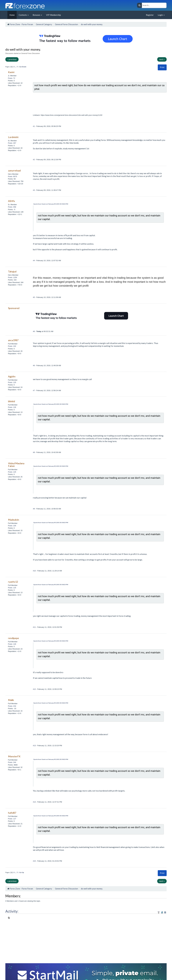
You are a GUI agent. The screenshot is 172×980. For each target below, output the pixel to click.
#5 (34, 297)
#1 (34, 126)
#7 (34, 390)
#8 (34, 452)
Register (150, 15)
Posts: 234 (12, 706)
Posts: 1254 (12, 277)
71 (17, 67)
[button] (162, 67)
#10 (35, 571)
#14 (35, 802)
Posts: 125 (12, 382)
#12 (35, 689)
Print (162, 67)
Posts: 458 (12, 207)
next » (162, 59)
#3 (34, 190)
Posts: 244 (12, 762)
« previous (12, 59)
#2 (34, 160)
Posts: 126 (12, 407)
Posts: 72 (11, 78)
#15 (35, 861)
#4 (34, 261)
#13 (35, 746)
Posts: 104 (12, 526)
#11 (35, 627)
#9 (34, 509)
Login (161, 15)
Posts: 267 (12, 143)
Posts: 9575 (12, 176)
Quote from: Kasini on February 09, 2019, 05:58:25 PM (51, 204)
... (16, 67)
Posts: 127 (12, 819)
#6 (34, 331)
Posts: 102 (12, 346)
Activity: (12, 911)
